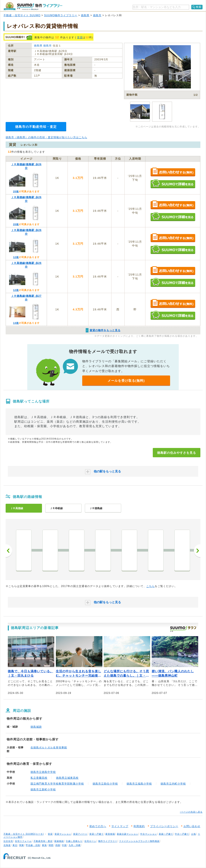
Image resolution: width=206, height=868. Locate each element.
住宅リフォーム (23, 841)
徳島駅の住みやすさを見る (177, 453)
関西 (51, 845)
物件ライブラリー (108, 841)
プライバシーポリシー (164, 826)
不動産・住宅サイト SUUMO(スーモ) (24, 834)
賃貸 (80, 37)
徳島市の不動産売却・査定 (36, 127)
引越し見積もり (74, 841)
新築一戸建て (166, 834)
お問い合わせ (192, 826)
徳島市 (97, 15)
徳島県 (85, 15)
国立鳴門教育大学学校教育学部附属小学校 (57, 784)
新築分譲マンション (128, 834)
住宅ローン (90, 841)
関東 (22, 845)
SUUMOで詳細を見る (173, 184)
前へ (9, 551)
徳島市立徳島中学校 (43, 772)
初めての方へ (98, 826)
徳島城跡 (36, 727)
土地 (193, 834)
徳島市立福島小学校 (139, 784)
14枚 (16, 323)
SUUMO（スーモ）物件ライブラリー (33, 6)
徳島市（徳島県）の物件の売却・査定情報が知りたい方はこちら (46, 137)
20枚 (16, 191)
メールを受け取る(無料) (126, 381)
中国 (64, 845)
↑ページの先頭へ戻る (191, 812)
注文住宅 (8, 841)
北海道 (7, 845)
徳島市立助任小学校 (105, 784)
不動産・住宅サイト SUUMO (22, 15)
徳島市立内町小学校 (173, 784)
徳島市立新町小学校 (43, 789)
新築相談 (59, 841)
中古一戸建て (182, 834)
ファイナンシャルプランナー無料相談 (139, 841)
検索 (199, 7)
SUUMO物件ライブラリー (61, 15)
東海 (44, 845)
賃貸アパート (80, 834)
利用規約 (139, 826)
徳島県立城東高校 (67, 778)
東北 (15, 845)
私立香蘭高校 (39, 778)
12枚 (16, 257)
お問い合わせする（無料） (173, 172)
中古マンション (149, 834)
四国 (58, 845)
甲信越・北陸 (33, 845)
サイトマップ (120, 826)
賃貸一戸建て (97, 834)
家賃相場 (110, 834)
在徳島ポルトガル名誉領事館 (49, 748)
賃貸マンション (63, 834)
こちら (150, 586)
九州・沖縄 (75, 845)
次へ (197, 551)
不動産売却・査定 (43, 841)
